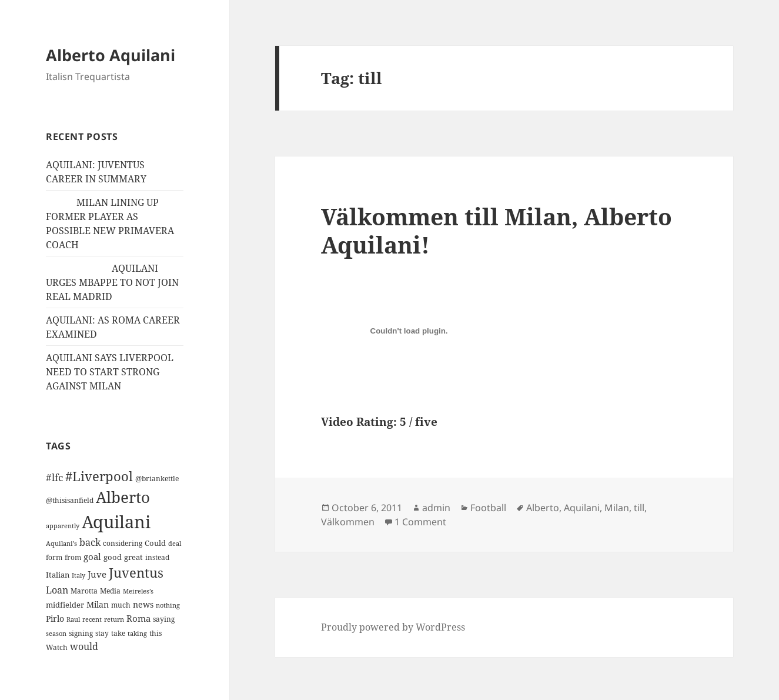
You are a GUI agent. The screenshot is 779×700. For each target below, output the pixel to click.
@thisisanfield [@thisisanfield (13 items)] (70, 500)
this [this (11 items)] (156, 633)
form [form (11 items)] (54, 557)
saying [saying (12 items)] (164, 619)
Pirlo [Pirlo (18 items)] (55, 619)
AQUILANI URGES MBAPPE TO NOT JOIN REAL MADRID (112, 282)
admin (436, 508)
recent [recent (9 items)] (92, 619)
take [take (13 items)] (118, 633)
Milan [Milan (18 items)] (98, 604)
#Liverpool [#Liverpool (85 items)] (99, 476)
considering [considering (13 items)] (123, 543)
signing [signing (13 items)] (81, 633)
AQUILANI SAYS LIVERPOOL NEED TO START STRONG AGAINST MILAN (110, 372)
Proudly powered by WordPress (393, 627)
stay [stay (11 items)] (102, 633)
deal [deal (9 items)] (175, 544)
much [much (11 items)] (121, 605)
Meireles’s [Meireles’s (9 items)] (138, 591)
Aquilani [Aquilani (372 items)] (116, 522)
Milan (617, 508)
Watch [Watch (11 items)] (57, 647)
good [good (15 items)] (113, 557)
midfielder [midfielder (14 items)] (65, 605)
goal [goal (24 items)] (92, 557)
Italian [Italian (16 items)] (58, 575)
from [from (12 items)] (73, 557)
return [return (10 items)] (114, 619)
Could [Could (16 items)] (155, 543)
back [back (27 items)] (90, 542)
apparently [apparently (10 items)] (63, 526)
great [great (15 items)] (133, 557)
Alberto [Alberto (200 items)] (123, 497)
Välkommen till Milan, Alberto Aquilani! (497, 230)
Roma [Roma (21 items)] (138, 618)
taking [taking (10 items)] (137, 633)
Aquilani (582, 508)
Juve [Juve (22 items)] (97, 574)
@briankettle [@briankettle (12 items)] (157, 479)
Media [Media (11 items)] (110, 591)
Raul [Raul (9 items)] (73, 619)
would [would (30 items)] (84, 646)
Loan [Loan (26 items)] (57, 590)
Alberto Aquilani (111, 55)
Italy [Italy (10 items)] (78, 575)
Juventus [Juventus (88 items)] (136, 573)
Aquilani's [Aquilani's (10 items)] (61, 543)
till (639, 508)
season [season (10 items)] (56, 633)
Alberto (543, 508)
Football (488, 508)
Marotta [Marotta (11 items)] (84, 591)
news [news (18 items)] (143, 604)
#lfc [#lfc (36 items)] (54, 477)
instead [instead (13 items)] (157, 557)
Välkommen (348, 522)
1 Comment (420, 522)
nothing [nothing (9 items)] (168, 605)
